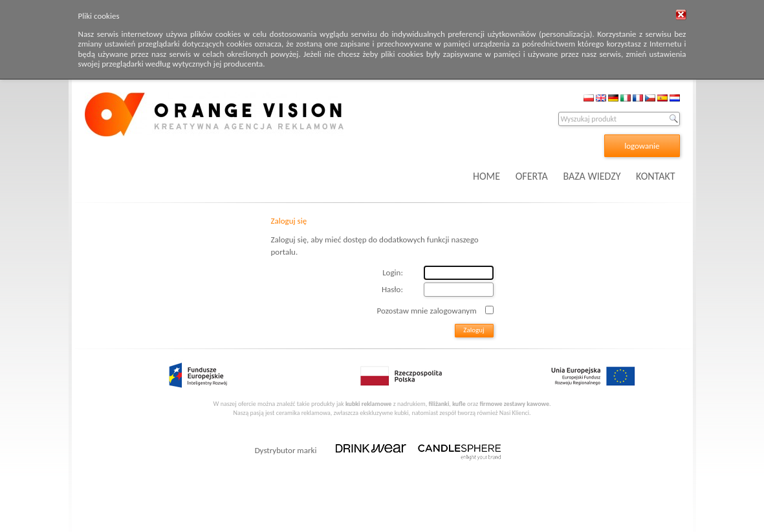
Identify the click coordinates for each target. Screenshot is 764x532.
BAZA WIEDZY (592, 176)
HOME (486, 176)
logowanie (642, 146)
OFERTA (532, 176)
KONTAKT (655, 176)
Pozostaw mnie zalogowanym (427, 310)
